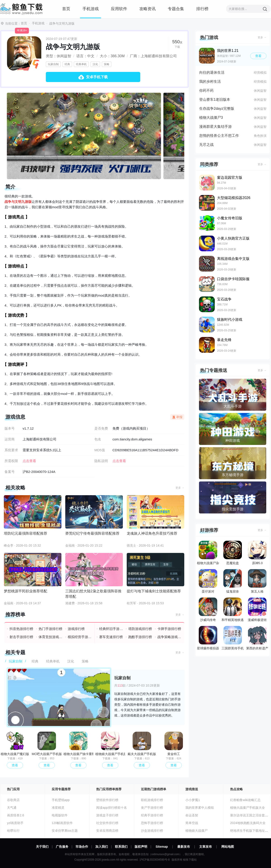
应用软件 (119, 9)
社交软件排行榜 (107, 823)
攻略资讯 (147, 9)
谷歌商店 (13, 800)
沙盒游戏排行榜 (152, 831)
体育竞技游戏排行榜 (51, 637)
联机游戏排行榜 (152, 800)
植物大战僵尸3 (211, 118)
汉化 (95, 64)
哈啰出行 (13, 831)
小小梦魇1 (193, 800)
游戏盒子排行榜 (107, 815)
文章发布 (206, 847)
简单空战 (192, 823)
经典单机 (81, 64)
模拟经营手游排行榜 (80, 637)
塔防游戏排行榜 (140, 629)
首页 (66, 9)
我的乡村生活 (210, 81)
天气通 (12, 808)
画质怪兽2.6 (15, 815)
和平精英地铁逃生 (233, 611)
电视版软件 (60, 815)
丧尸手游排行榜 (152, 808)
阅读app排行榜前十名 (111, 808)
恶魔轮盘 (233, 553)
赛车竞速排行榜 (111, 637)
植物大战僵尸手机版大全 (248, 808)
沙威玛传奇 (208, 610)
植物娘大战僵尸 (196, 831)
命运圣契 (192, 815)
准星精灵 (58, 808)
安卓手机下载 (97, 77)
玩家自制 (53, 64)
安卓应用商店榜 (107, 831)
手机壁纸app (61, 800)
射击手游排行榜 (21, 637)
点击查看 (119, 461)
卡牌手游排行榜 (169, 629)
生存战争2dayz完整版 (217, 109)
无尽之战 (206, 145)
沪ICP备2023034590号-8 (155, 860)
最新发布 (184, 847)
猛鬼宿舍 (233, 581)
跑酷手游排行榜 (140, 637)
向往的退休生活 (212, 72)
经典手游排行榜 (152, 815)
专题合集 (176, 9)
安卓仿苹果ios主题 (65, 831)
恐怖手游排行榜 (152, 823)
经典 (67, 64)
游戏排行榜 (76, 629)
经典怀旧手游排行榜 (111, 629)
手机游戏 (91, 9)
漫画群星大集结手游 (215, 127)
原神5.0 (257, 553)
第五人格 (257, 581)
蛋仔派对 (208, 581)
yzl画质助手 (15, 823)
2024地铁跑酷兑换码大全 (248, 823)
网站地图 (228, 847)
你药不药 (206, 90)
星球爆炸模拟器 (208, 638)
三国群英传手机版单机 (233, 639)
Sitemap (162, 847)
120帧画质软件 (62, 823)
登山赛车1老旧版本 (215, 100)
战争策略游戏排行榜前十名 (169, 637)
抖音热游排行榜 (21, 629)
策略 (107, 64)
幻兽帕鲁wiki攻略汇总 (245, 800)
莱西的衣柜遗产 (257, 638)
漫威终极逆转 (257, 610)
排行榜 (202, 9)
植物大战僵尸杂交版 (208, 554)
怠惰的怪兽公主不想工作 (219, 136)
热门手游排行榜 (50, 629)
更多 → (180, 488)
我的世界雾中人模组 (200, 808)
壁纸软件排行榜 (107, 800)
